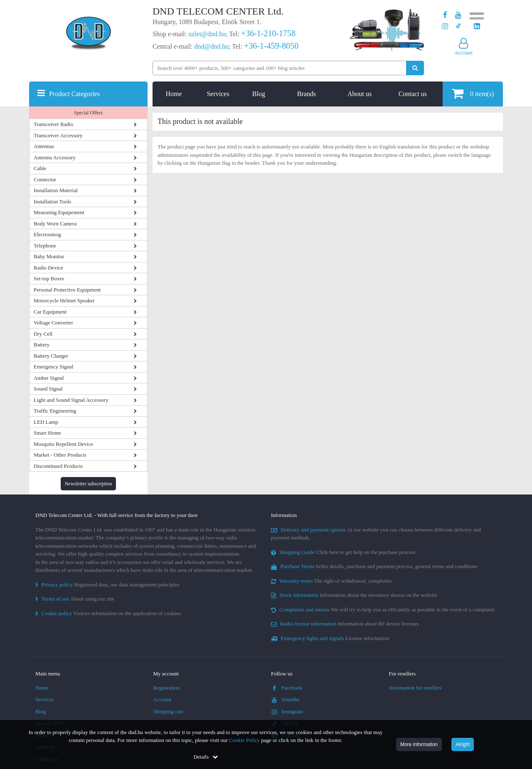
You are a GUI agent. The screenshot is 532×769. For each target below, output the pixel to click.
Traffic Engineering (55, 411)
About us (360, 94)
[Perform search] (415, 68)
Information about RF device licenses (345, 624)
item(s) (473, 93)
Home (174, 94)
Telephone (45, 246)
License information (330, 638)
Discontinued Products (58, 466)
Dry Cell (43, 334)
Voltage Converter (53, 323)
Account (163, 699)
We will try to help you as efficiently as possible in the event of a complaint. (383, 610)
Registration (167, 688)
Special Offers (88, 113)
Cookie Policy (244, 740)
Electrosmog (47, 234)
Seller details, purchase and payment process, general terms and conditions (374, 566)
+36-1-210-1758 (268, 33)
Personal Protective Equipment (67, 290)
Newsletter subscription (89, 484)
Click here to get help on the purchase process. (344, 552)
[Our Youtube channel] (458, 15)
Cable (40, 168)
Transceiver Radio (53, 124)
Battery (42, 345)
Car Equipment (50, 312)
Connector (45, 179)
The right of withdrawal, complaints (331, 581)
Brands (307, 94)
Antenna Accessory (55, 157)
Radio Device (48, 268)
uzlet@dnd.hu (207, 34)
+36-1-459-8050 (271, 46)
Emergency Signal (53, 367)
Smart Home (47, 433)
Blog (259, 94)
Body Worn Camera (55, 224)
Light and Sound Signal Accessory (71, 400)
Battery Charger (51, 356)
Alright (463, 744)
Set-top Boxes (49, 278)
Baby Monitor (49, 256)
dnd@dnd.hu (211, 46)
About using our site (75, 599)
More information (419, 744)
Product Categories (74, 94)
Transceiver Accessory (58, 135)
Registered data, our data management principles (107, 585)
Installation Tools (52, 202)
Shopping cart (169, 711)
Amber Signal (49, 378)
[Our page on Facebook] (445, 15)
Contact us (413, 94)
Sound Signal (48, 389)
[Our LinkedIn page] (477, 26)
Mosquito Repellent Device (63, 444)
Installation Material (56, 190)
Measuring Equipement (59, 212)
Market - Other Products (60, 455)
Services (218, 94)
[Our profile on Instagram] (445, 26)
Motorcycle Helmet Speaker (64, 300)
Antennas (44, 146)
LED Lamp (46, 422)
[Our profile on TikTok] (458, 26)
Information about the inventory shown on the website (354, 595)
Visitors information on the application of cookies (108, 613)
